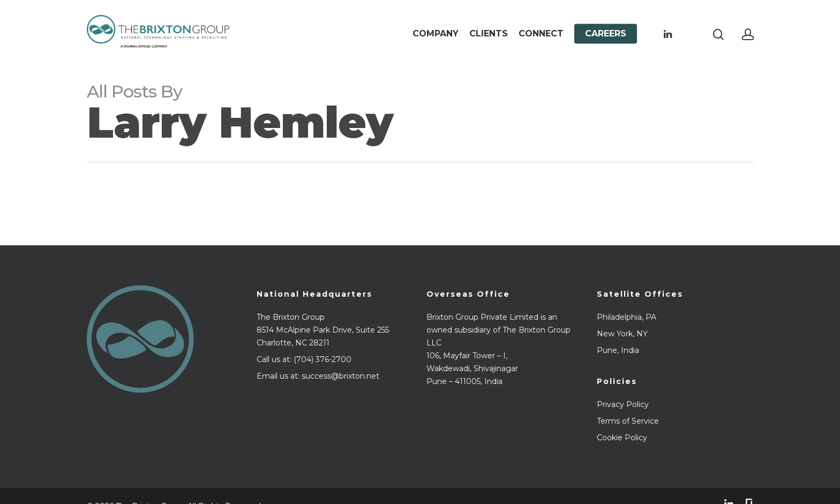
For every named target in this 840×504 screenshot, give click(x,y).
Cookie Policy (622, 438)
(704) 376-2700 (322, 359)
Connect (541, 34)
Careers (606, 34)
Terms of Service (628, 421)
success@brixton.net (340, 376)
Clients (489, 34)
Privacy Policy (623, 404)
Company (436, 34)
